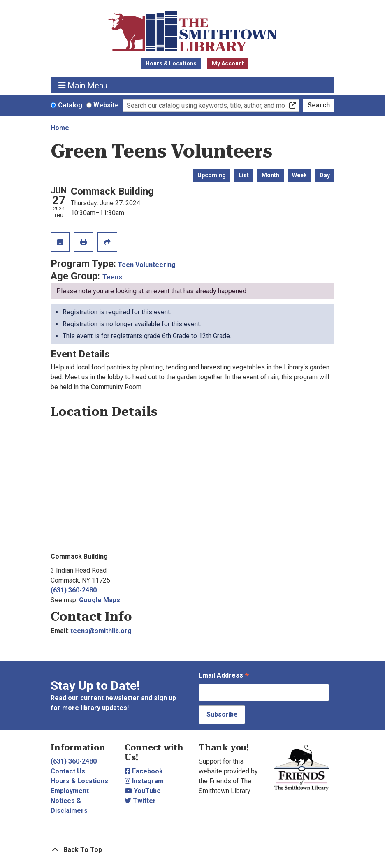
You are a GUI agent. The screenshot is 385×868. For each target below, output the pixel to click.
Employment (70, 791)
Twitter (140, 801)
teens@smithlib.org (101, 631)
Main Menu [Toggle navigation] (83, 85)
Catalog (70, 105)
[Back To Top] (192, 850)
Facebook (144, 771)
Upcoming (212, 175)
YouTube (143, 791)
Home (60, 128)
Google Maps (100, 600)
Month (270, 175)
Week (299, 175)
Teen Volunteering (147, 265)
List (244, 175)
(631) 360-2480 (74, 590)
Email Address (224, 676)
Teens (112, 277)
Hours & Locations (171, 63)
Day (325, 175)
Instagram (144, 781)
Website (106, 105)
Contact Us (68, 771)
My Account (228, 63)
